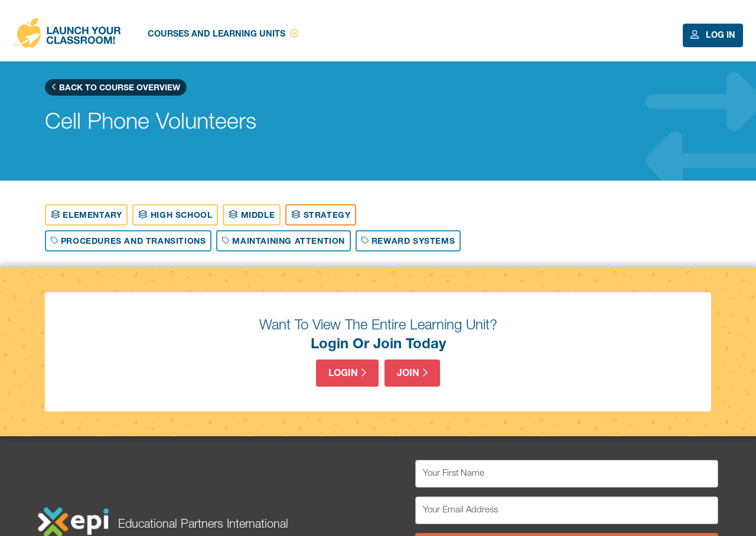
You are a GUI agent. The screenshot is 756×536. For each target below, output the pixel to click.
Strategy (321, 215)
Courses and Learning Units (223, 34)
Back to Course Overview (116, 87)
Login (347, 373)
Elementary (86, 215)
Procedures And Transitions (128, 241)
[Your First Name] (567, 474)
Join (412, 373)
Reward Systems (408, 241)
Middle (252, 215)
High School (175, 215)
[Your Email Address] (567, 510)
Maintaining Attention (283, 241)
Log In (713, 35)
